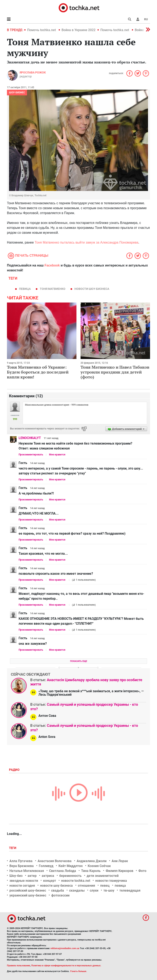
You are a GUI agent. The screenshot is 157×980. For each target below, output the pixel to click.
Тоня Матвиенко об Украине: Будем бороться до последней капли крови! (38, 372)
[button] (138, 19)
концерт (50, 881)
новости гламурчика (111, 881)
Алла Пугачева (21, 861)
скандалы (77, 890)
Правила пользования (19, 966)
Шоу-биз (16, 876)
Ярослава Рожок (33, 72)
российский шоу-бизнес (28, 890)
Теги (13, 848)
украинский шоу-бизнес (28, 895)
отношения (86, 886)
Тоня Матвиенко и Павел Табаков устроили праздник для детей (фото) (115, 372)
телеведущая (130, 890)
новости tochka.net (76, 881)
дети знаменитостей (103, 876)
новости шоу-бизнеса (92, 289)
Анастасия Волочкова (55, 861)
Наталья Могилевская (27, 871)
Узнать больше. (78, 971)
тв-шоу (109, 890)
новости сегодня (22, 886)
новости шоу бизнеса (56, 886)
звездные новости (24, 881)
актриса (48, 876)
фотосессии (60, 895)
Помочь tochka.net (42, 30)
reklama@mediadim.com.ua (65, 948)
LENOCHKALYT (30, 438)
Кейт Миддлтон (71, 866)
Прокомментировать (31, 455)
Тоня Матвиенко (53, 289)
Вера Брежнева (22, 866)
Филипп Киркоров (119, 871)
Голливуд (46, 866)
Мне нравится (57, 455)
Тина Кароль (91, 871)
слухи (94, 890)
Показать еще (79, 661)
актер (32, 876)
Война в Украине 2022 (78, 30)
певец (105, 886)
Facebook (52, 265)
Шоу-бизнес (17, 93)
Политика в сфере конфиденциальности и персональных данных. (66, 966)
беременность (70, 876)
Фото (142, 871)
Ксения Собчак (99, 866)
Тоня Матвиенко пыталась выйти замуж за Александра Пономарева (87, 242)
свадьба (58, 890)
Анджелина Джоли (92, 861)
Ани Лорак (120, 861)
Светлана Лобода (63, 871)
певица (25, 289)
